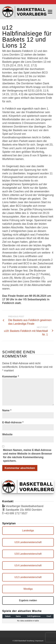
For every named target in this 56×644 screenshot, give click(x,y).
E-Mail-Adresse (13, 422)
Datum (8, 616)
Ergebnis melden (28, 600)
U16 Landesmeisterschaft (28, 554)
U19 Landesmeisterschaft (28, 542)
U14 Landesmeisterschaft (28, 565)
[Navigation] (50, 12)
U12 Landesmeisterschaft (28, 577)
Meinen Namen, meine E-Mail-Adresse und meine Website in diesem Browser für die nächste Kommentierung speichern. (28, 455)
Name (7, 410)
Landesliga (28, 531)
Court (49, 616)
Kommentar (11, 377)
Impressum (39, 641)
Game (18, 616)
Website (7, 434)
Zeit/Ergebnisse (34, 616)
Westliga (28, 589)
